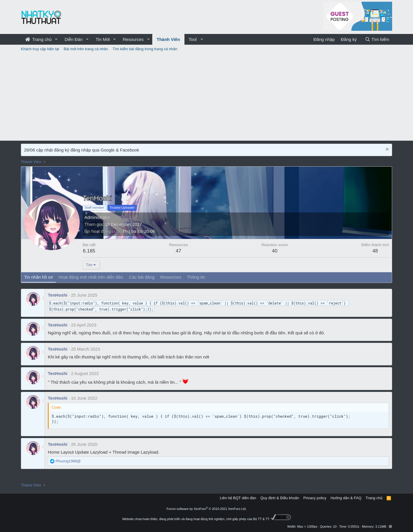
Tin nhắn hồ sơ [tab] (38, 277)
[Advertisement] (206, 97)
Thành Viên (168, 39)
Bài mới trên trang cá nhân (86, 49)
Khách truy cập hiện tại (40, 49)
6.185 (89, 251)
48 (375, 251)
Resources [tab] (171, 277)
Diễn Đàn (74, 39)
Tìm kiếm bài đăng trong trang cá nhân (145, 49)
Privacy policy (315, 498)
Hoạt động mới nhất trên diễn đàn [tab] (91, 277)
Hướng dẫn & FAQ (346, 498)
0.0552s (354, 526)
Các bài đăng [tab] (142, 277)
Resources (133, 39)
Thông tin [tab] (196, 277)
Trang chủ (38, 39)
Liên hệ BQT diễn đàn (238, 498)
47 (179, 251)
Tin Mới (103, 39)
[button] (56, 39)
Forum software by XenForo (206, 509)
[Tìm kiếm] (377, 39)
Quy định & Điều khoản (280, 498)
